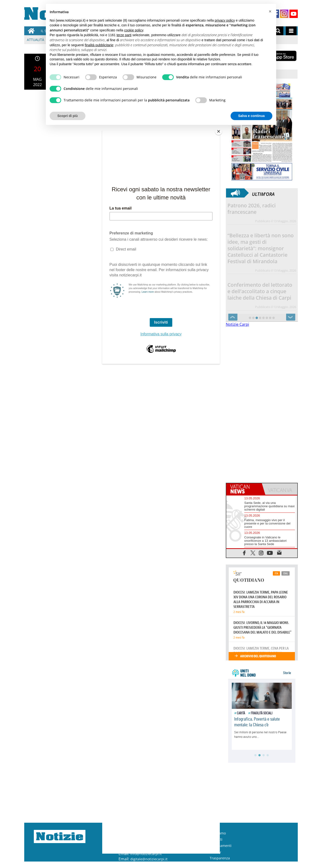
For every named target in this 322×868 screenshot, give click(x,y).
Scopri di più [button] (68, 116)
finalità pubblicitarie (99, 45)
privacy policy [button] (225, 20)
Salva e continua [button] (251, 116)
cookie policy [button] (134, 30)
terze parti (124, 35)
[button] (270, 12)
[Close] (219, 131)
